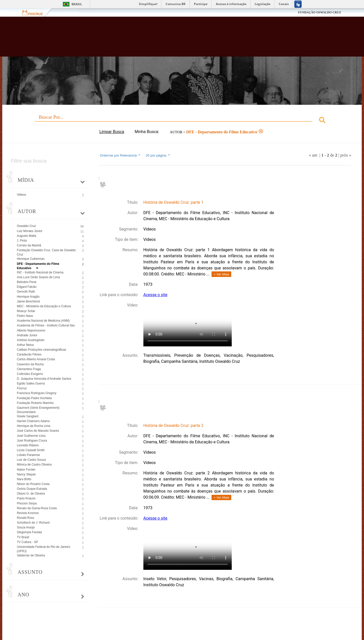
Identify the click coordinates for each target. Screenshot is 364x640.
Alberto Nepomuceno (31, 330)
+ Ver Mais (221, 274)
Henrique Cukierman (31, 259)
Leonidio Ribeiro (28, 445)
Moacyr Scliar (26, 311)
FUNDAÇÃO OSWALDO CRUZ (320, 12)
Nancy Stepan (26, 474)
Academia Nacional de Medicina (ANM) (43, 321)
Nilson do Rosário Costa (33, 484)
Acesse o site (155, 295)
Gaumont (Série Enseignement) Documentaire (38, 410)
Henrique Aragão (28, 297)
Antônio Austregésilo (31, 340)
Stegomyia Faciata (29, 532)
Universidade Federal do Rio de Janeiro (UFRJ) (44, 549)
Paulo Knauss (26, 498)
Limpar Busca (112, 132)
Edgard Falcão (27, 287)
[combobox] (182, 121)
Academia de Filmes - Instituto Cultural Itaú (46, 325)
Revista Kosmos (28, 513)
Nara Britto (24, 479)
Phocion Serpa (27, 503)
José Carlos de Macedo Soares (38, 431)
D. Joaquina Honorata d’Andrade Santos (44, 379)
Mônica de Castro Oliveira (34, 465)
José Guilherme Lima (31, 436)
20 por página (158, 155)
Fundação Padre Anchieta (34, 398)
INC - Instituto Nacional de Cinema (40, 272)
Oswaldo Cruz (26, 226)
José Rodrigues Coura (32, 441)
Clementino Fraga (29, 369)
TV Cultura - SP (28, 542)
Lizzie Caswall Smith (31, 450)
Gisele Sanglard (28, 416)
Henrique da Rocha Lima (34, 426)
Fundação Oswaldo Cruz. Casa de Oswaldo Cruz (46, 252)
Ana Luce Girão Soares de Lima (38, 277)
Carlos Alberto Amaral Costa (36, 359)
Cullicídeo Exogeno (30, 374)
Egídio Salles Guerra (31, 383)
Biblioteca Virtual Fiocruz (158, 39)
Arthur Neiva (25, 345)
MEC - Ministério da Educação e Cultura (44, 306)
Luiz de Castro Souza (31, 460)
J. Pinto (22, 241)
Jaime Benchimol (28, 301)
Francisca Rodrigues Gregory (37, 393)
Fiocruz (35, 12)
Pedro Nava (25, 316)
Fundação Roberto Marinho (35, 403)
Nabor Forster (26, 470)
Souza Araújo (26, 527)
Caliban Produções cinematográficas (42, 350)
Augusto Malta (27, 236)
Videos (21, 195)
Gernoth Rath (26, 292)
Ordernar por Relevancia (121, 155)
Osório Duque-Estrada (32, 489)
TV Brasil (23, 537)
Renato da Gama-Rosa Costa (37, 508)
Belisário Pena (27, 282)
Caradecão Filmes (29, 354)
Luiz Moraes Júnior (30, 231)
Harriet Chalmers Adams (33, 421)
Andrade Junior (27, 335)
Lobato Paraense (28, 455)
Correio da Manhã (29, 245)
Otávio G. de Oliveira (31, 494)
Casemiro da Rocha (30, 364)
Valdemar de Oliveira (31, 555)
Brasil (77, 4)
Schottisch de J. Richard (33, 523)
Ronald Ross (26, 518)
